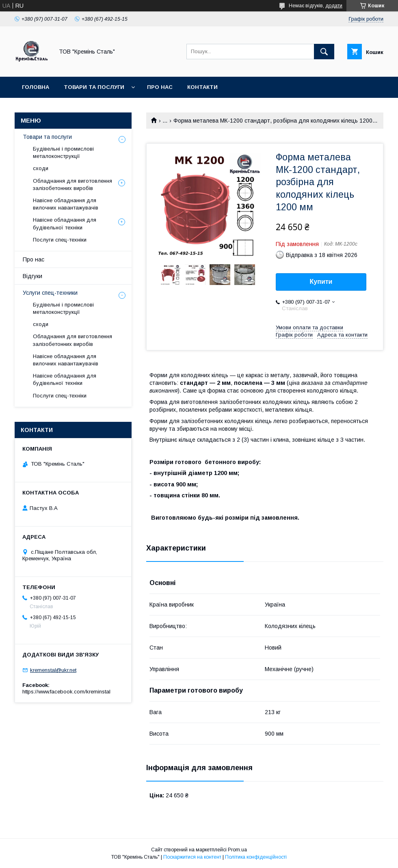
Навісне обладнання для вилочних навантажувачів (66, 204)
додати (334, 6)
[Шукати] (324, 52)
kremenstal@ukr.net (53, 670)
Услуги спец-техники (50, 293)
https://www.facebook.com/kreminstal (66, 692)
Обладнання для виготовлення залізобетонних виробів (72, 185)
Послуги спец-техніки (60, 240)
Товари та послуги (94, 87)
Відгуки (32, 276)
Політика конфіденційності (256, 857)
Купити (321, 282)
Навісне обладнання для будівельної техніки (65, 223)
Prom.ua (237, 850)
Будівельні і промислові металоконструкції (63, 152)
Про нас (160, 87)
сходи (41, 168)
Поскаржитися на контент (192, 857)
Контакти (202, 87)
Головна (36, 87)
